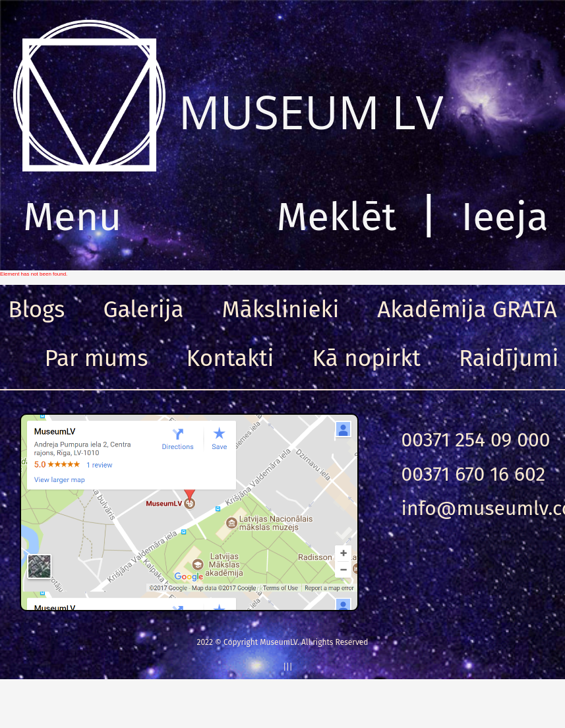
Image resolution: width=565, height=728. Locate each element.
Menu (72, 217)
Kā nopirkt (367, 358)
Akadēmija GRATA (467, 309)
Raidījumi (509, 358)
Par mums (97, 358)
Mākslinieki (281, 309)
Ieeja (505, 217)
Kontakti (230, 358)
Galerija (143, 309)
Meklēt (337, 217)
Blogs (36, 309)
